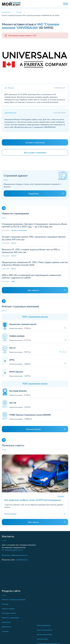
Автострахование (44, 625)
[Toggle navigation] (66, 4)
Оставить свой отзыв (35, 142)
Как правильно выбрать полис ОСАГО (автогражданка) (33, 500)
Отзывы (5, 604)
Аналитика (6, 622)
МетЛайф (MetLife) (18, 391)
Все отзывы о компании (35, 152)
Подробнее (33, 193)
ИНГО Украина (16, 372)
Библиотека (7, 627)
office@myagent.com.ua (14, 550)
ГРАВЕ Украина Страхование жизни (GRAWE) (30, 415)
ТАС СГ (14, 243)
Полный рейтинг (33, 429)
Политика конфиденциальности (15, 555)
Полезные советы (9, 613)
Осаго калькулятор (44, 630)
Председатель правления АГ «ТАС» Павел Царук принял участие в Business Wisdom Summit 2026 (35, 264)
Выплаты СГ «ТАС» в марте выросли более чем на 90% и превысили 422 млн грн (31, 251)
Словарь (5, 631)
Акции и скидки (8, 609)
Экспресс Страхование (19, 230)
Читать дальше (10, 514)
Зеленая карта (43, 639)
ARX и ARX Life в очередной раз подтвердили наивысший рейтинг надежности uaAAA (31, 276)
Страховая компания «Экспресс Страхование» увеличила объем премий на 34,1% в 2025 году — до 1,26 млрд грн (34, 225)
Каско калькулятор (44, 634)
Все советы (34, 522)
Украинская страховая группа (23, 324)
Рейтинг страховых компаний (14, 599)
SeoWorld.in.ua (22, 560)
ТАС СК (13, 403)
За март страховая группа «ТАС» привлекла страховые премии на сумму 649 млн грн (34, 238)
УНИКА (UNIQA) (17, 336)
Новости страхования (10, 618)
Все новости (34, 290)
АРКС (13, 281)
